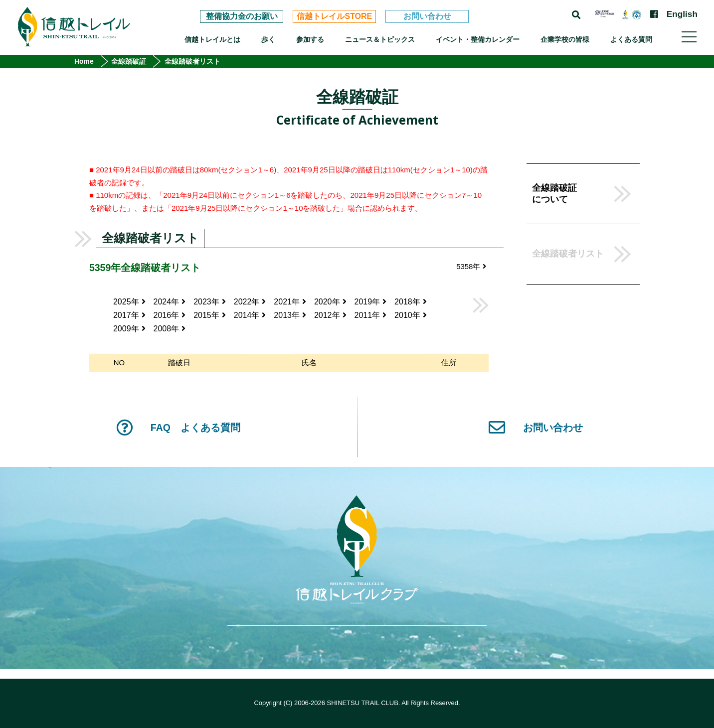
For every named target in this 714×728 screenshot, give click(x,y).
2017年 (129, 315)
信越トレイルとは (212, 39)
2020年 (330, 302)
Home (84, 61)
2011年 (371, 315)
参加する (310, 39)
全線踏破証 (129, 61)
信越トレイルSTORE (334, 16)
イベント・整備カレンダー (478, 39)
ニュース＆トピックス (380, 39)
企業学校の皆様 (565, 39)
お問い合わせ (427, 16)
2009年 (129, 329)
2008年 (170, 329)
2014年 (250, 315)
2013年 (290, 315)
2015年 (210, 315)
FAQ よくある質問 (178, 427)
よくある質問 (631, 39)
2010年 (411, 315)
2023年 (210, 302)
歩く (268, 39)
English (682, 14)
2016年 (170, 315)
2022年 (250, 302)
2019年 (371, 302)
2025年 (129, 302)
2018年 (411, 302)
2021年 (290, 302)
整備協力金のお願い (242, 16)
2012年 (330, 315)
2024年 (170, 302)
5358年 (471, 267)
